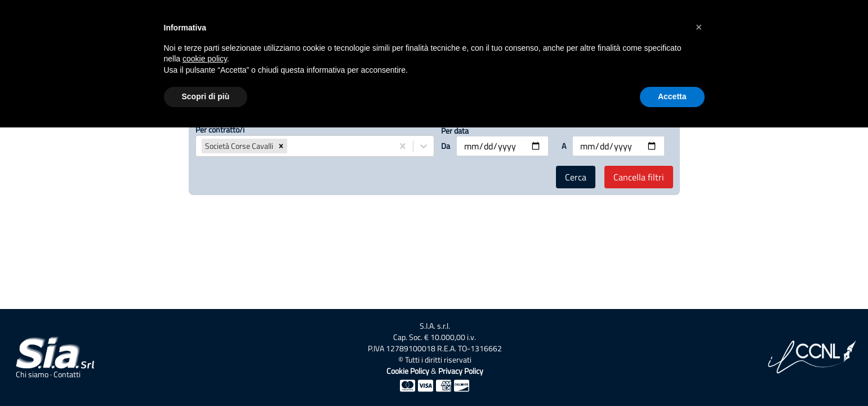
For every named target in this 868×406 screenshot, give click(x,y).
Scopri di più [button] (206, 96)
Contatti (67, 374)
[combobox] (291, 146)
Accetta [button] (672, 96)
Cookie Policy (408, 371)
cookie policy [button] (205, 59)
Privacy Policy (461, 371)
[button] (281, 146)
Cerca (576, 177)
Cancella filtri (639, 177)
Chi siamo (32, 374)
